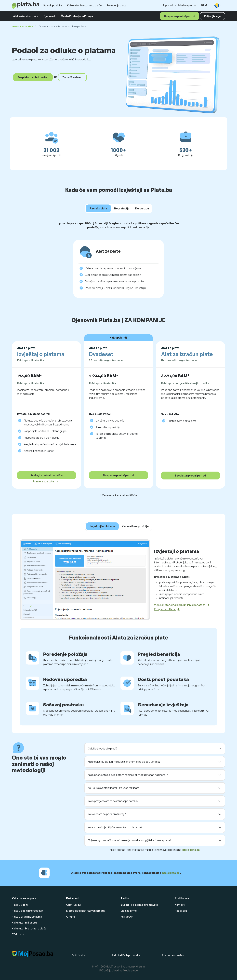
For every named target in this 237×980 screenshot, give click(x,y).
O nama (71, 917)
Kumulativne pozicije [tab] (135, 526)
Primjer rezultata (44, 481)
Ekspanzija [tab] (142, 208)
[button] (218, 5)
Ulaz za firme (129, 911)
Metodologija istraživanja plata (85, 911)
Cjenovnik (50, 16)
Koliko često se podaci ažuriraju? (107, 814)
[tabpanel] (118, 261)
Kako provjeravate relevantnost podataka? (113, 801)
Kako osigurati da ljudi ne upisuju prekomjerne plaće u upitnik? (124, 762)
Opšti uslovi (74, 905)
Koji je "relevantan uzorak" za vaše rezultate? (114, 788)
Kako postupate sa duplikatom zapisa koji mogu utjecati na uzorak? (128, 775)
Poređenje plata (116, 5)
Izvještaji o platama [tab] (102, 526)
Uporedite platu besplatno (180, 5)
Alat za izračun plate (26, 16)
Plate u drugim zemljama (27, 917)
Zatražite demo (72, 77)
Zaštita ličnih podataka (126, 955)
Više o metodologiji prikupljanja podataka (180, 605)
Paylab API (127, 917)
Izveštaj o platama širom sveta (139, 905)
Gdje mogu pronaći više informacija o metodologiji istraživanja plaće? (130, 840)
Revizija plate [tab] (98, 208)
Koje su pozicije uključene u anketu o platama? (115, 827)
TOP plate (18, 934)
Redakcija (181, 911)
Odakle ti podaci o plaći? (103, 749)
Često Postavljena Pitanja (77, 16)
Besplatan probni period (180, 16)
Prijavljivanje (212, 16)
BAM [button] (204, 5)
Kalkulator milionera (24, 923)
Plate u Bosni (20, 905)
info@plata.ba (191, 850)
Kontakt (180, 905)
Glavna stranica (23, 26)
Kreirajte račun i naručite (46, 475)
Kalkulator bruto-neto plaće (84, 5)
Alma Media (123, 970)
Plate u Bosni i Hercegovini (28, 911)
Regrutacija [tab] (122, 208)
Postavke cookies (173, 955)
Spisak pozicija (53, 5)
